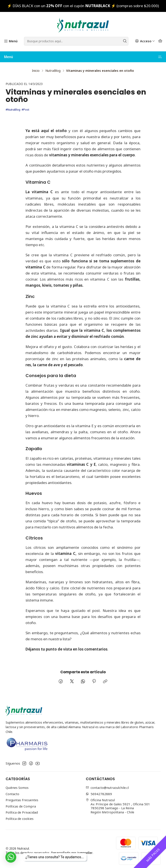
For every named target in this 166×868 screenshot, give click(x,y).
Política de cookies (20, 815)
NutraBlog (53, 67)
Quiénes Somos (17, 784)
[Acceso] (145, 41)
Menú (83, 57)
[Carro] (160, 41)
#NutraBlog (13, 106)
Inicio (36, 67)
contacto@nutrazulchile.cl (107, 784)
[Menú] (11, 41)
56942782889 (99, 790)
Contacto (12, 790)
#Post (25, 106)
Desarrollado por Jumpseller (72, 849)
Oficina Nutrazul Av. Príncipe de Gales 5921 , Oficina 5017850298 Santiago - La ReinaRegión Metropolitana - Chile (118, 802)
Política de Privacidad (22, 809)
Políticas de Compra (21, 803)
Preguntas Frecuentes (22, 796)
